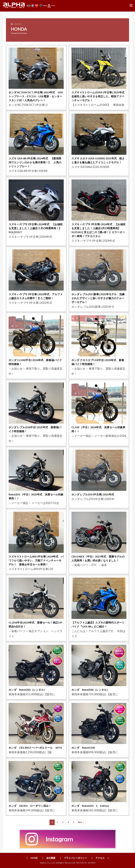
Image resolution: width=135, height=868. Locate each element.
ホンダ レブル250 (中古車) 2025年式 (94, 494)
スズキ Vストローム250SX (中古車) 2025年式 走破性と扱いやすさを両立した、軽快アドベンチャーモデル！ (99, 96)
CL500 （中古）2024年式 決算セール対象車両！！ (98, 429)
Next (80, 822)
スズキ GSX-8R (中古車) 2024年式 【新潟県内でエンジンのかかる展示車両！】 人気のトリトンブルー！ (35, 162)
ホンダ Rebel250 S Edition (90, 806)
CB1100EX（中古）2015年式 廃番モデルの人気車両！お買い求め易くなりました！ (98, 558)
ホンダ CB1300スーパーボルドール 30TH (36, 748)
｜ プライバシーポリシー (73, 858)
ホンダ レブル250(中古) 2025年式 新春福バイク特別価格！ (35, 429)
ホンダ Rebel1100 (83, 748)
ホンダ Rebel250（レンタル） (27, 690)
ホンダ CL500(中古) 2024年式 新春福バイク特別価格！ (35, 362)
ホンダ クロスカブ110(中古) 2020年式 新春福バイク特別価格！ (98, 362)
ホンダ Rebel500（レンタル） (90, 690)
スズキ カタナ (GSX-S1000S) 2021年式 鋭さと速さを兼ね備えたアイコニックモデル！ (98, 160)
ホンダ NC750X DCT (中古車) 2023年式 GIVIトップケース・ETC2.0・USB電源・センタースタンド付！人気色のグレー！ (36, 96)
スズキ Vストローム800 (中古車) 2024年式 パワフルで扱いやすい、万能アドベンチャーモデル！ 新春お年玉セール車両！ (36, 560)
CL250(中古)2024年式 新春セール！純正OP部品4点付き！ (35, 624)
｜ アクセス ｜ (100, 858)
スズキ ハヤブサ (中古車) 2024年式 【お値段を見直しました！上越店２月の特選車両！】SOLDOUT (36, 228)
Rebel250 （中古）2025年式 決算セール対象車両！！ (36, 496)
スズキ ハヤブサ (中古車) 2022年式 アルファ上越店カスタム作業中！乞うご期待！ (36, 296)
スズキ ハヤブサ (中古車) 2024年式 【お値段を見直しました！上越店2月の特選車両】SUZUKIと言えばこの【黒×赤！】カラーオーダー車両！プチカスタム (98, 230)
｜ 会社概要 (49, 858)
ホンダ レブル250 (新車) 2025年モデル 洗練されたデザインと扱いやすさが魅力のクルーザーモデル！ (98, 298)
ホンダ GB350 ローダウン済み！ (30, 806)
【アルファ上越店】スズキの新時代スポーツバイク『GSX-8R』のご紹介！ (98, 624)
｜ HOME (32, 858)
